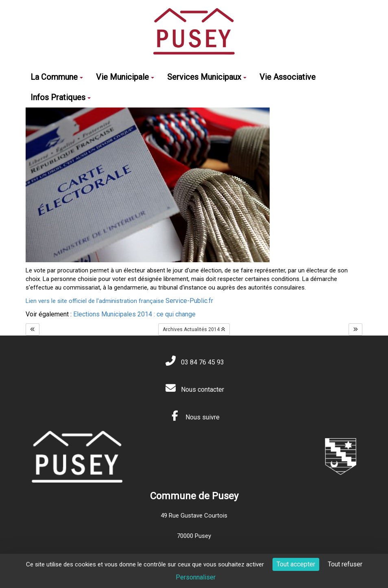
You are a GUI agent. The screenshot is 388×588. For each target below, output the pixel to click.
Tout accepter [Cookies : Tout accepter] (296, 564)
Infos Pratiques (61, 97)
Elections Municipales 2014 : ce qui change (134, 314)
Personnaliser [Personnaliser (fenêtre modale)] (196, 577)
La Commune (57, 77)
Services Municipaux (207, 77)
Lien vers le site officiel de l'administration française (119, 301)
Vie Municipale (125, 77)
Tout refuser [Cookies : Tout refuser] (345, 564)
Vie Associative (288, 77)
